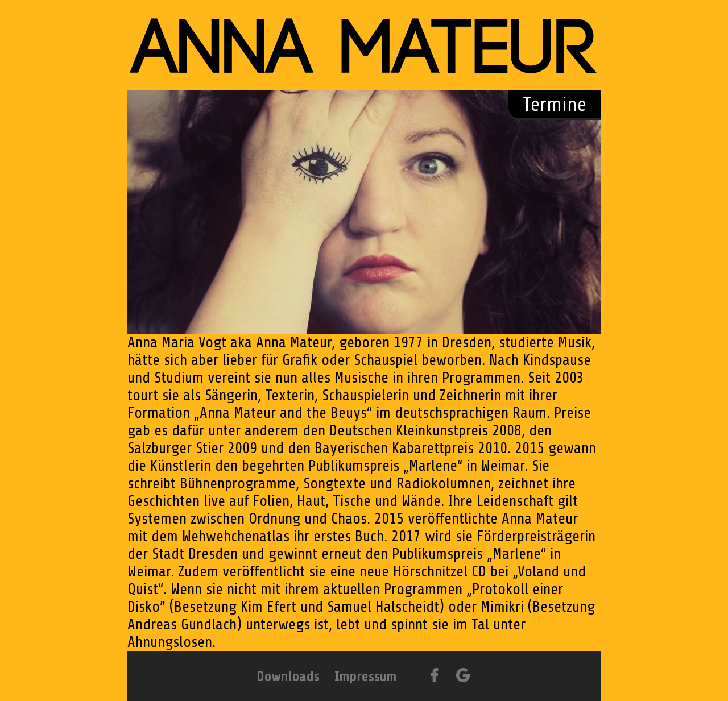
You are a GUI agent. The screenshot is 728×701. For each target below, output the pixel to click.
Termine (555, 104)
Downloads (288, 677)
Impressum (365, 677)
